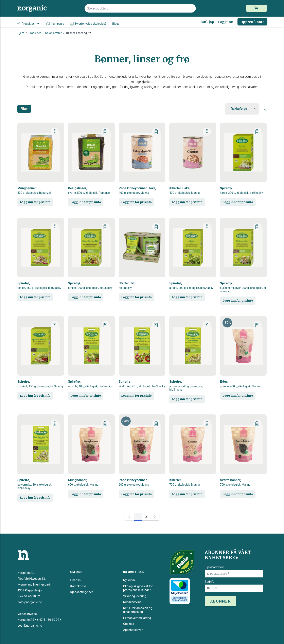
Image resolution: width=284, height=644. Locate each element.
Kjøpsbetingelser (82, 592)
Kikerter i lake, (184, 190)
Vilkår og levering (135, 596)
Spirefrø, (242, 190)
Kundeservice (132, 602)
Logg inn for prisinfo (35, 202)
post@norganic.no (30, 602)
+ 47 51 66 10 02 (29, 596)
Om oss (75, 580)
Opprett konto (252, 22)
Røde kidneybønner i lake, (137, 190)
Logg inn (226, 22)
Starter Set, (127, 285)
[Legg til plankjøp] (55, 132)
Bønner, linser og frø (79, 33)
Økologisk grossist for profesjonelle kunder (138, 588)
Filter (24, 109)
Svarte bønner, (235, 482)
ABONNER (220, 601)
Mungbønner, (34, 190)
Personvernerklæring (137, 618)
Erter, (240, 384)
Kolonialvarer (54, 33)
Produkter (28, 24)
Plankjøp (206, 22)
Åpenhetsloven (133, 630)
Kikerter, (184, 482)
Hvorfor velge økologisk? (88, 24)
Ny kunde (129, 580)
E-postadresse (214, 567)
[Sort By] (242, 109)
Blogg (116, 24)
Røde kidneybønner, (134, 482)
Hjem (21, 33)
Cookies (129, 624)
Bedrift (209, 582)
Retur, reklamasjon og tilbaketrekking (138, 610)
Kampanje (55, 24)
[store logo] (49, 8)
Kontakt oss (78, 586)
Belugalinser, (89, 190)
